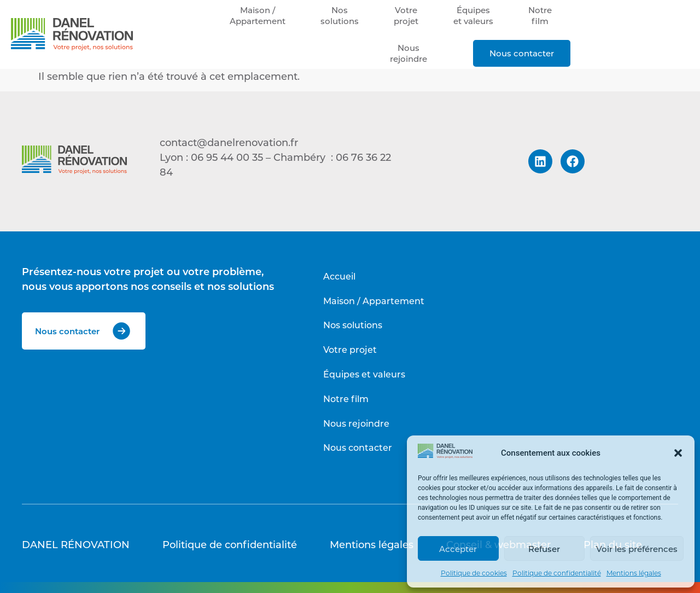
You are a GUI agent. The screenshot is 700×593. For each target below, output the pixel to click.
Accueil (339, 276)
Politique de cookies (474, 573)
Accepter (458, 549)
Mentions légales (634, 573)
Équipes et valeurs (364, 374)
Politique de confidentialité (557, 573)
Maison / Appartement (374, 301)
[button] (678, 453)
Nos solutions (353, 325)
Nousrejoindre (409, 53)
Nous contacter (522, 53)
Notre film (346, 399)
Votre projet (350, 349)
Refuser (544, 549)
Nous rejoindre (356, 423)
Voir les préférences (637, 549)
